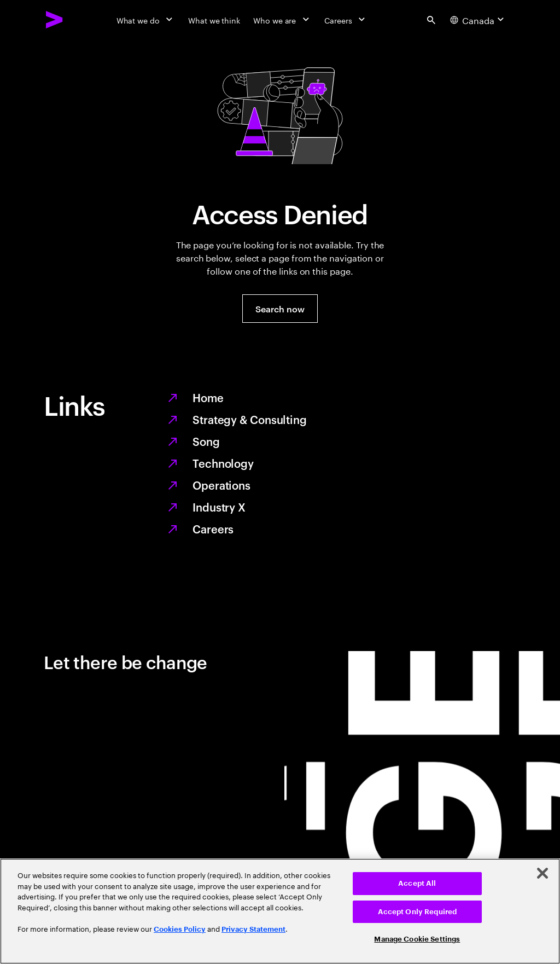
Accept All (417, 883)
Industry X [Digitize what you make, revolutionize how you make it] (219, 507)
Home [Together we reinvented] (208, 397)
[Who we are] (282, 20)
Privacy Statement (253, 929)
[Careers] (346, 20)
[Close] (542, 873)
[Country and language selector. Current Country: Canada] (479, 20)
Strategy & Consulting (250, 419)
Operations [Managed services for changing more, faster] (221, 485)
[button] (280, 309)
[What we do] (146, 20)
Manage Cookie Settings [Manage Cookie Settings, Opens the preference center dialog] (417, 939)
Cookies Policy (180, 929)
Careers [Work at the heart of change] (213, 529)
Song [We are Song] (206, 441)
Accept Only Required (418, 912)
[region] (280, 911)
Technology (223, 463)
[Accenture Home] (55, 20)
